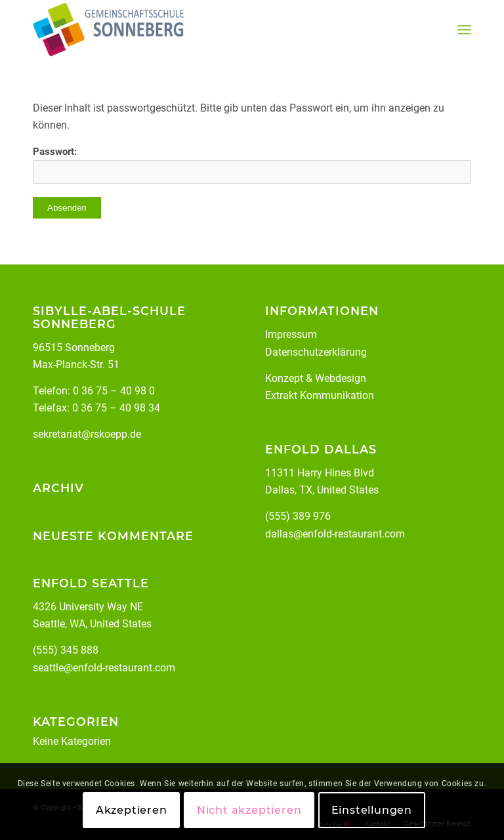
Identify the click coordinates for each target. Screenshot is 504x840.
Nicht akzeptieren (249, 810)
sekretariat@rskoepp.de (87, 434)
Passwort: (252, 165)
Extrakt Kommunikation (320, 395)
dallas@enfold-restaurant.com (335, 534)
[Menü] (464, 30)
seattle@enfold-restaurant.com (104, 668)
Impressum (291, 334)
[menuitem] (464, 30)
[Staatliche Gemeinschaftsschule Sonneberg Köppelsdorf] (108, 30)
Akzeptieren (132, 810)
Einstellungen (372, 810)
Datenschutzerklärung (316, 352)
